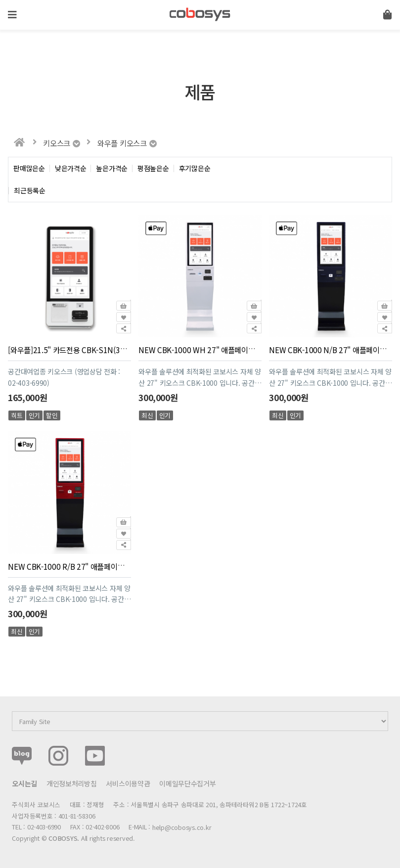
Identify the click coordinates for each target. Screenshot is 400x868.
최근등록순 (30, 191)
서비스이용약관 (128, 783)
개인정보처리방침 (72, 783)
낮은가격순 (71, 168)
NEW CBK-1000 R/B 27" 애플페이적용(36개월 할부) (90, 566)
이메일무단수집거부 (187, 783)
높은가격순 (112, 168)
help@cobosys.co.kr (182, 827)
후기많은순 (195, 168)
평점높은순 (153, 168)
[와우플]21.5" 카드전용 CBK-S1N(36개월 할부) (82, 350)
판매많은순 (29, 168)
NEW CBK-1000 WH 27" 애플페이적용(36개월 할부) (221, 350)
